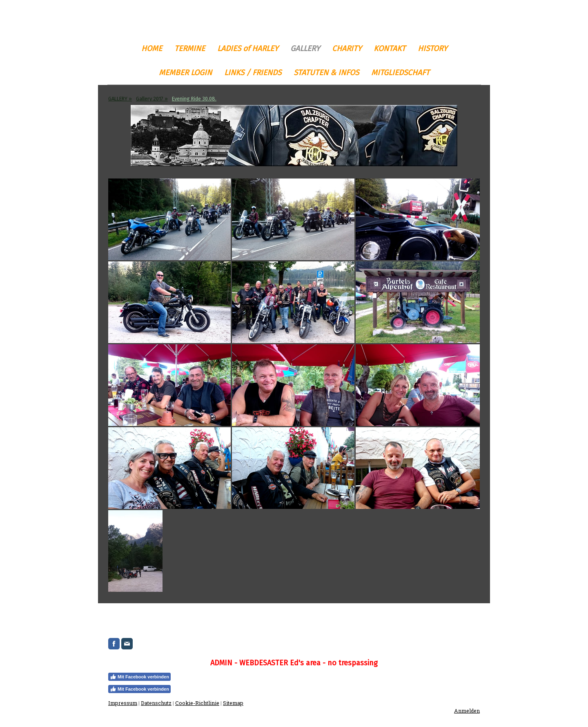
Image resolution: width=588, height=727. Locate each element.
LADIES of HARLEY (248, 48)
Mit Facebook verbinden (139, 677)
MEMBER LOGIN (185, 72)
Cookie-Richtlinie (197, 703)
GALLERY (305, 48)
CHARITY (347, 48)
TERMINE (190, 48)
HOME (152, 48)
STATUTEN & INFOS (326, 72)
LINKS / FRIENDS (253, 72)
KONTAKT (390, 48)
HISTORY (432, 48)
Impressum (123, 703)
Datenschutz (156, 703)
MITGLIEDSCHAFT (400, 72)
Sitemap (233, 703)
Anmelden (467, 711)
